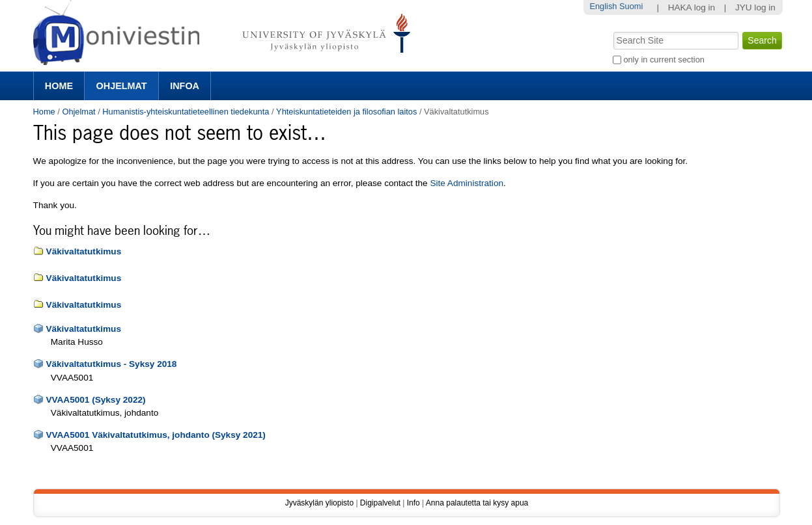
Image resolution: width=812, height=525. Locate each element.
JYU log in (755, 7)
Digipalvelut (380, 503)
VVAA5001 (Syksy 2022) (95, 400)
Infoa (185, 86)
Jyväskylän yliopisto (319, 503)
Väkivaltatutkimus (84, 251)
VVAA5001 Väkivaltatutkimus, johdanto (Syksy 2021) (155, 435)
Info (413, 503)
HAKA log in (692, 7)
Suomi (631, 6)
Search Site (612, 31)
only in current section (664, 60)
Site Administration (467, 183)
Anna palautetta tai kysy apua (477, 503)
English (603, 6)
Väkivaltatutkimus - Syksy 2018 (111, 364)
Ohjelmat (122, 86)
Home (59, 86)
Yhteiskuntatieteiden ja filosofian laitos (346, 112)
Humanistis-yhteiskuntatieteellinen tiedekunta (186, 112)
